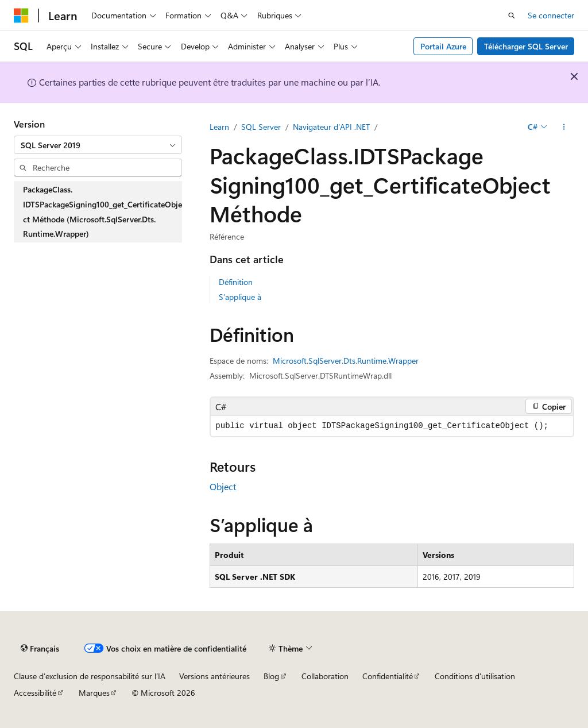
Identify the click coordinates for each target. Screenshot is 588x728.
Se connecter (551, 15)
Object (223, 486)
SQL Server (261, 127)
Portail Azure (443, 46)
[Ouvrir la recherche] (512, 16)
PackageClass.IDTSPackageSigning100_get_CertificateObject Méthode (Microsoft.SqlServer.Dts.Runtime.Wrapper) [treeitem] (102, 211)
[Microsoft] (21, 16)
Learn (219, 127)
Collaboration (325, 676)
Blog (271, 676)
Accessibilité (35, 693)
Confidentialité (388, 676)
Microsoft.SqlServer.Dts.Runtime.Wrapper (346, 361)
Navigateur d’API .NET (331, 127)
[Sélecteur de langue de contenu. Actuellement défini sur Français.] (40, 648)
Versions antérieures (214, 676)
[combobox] (98, 145)
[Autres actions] (564, 127)
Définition (236, 282)
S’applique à (240, 297)
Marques (94, 693)
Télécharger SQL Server (526, 46)
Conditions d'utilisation (475, 676)
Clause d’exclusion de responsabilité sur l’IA (90, 676)
